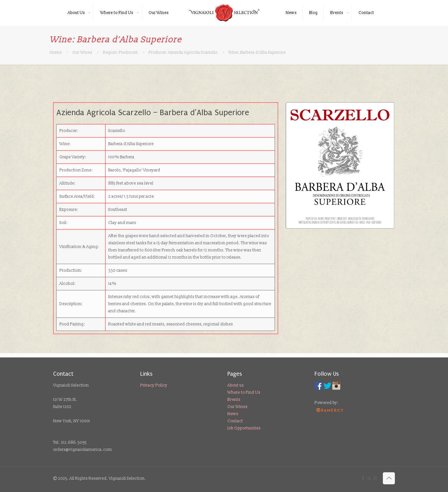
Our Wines (82, 52)
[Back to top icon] (389, 478)
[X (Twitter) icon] (369, 478)
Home (56, 52)
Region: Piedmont (120, 52)
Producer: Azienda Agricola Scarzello (183, 52)
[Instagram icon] (375, 478)
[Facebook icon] (363, 478)
